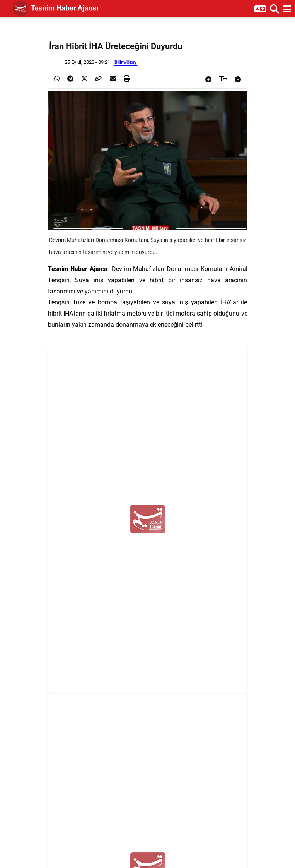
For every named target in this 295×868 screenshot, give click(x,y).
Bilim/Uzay (126, 62)
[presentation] (57, 79)
